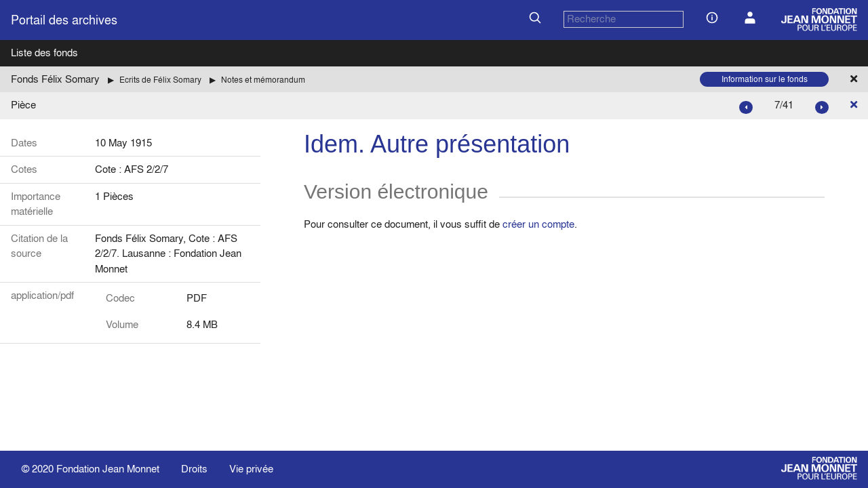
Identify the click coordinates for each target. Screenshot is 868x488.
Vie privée (251, 469)
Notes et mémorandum (263, 80)
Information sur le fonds (765, 79)
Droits (194, 469)
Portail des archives (64, 20)
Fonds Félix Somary (55, 79)
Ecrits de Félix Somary (160, 80)
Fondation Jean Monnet (108, 469)
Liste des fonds (44, 53)
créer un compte (538, 224)
